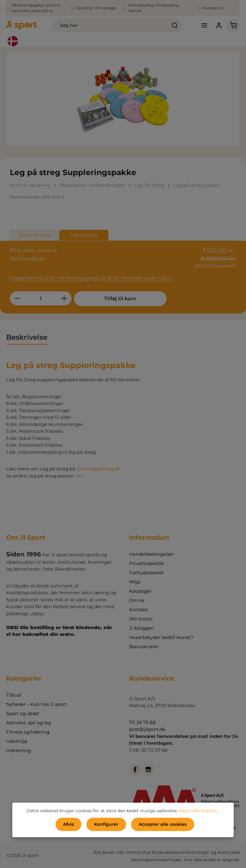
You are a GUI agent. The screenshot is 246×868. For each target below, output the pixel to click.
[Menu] (204, 25)
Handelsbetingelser (152, 554)
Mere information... (199, 811)
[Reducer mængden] (17, 298)
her (79, 476)
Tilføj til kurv (120, 299)
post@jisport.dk (147, 729)
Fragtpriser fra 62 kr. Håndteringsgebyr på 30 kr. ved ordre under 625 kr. (92, 278)
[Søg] (175, 25)
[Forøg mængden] (64, 298)
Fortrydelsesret (146, 573)
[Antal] (41, 298)
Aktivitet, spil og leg (29, 723)
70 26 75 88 (142, 722)
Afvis (68, 824)
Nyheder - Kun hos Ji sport (37, 704)
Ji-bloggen (141, 628)
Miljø (135, 582)
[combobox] (110, 25)
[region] (123, 99)
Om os (137, 600)
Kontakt (138, 610)
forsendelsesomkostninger (180, 852)
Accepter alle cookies (163, 824)
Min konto (141, 619)
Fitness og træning (28, 732)
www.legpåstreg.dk (98, 469)
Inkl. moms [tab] (84, 235)
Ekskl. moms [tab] (35, 235)
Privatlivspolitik (147, 563)
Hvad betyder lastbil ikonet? (161, 637)
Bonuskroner (144, 647)
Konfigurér (106, 824)
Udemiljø (17, 741)
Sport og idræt (23, 713)
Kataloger (140, 591)
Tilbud (13, 695)
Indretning (18, 750)
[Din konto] (219, 25)
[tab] (27, 338)
